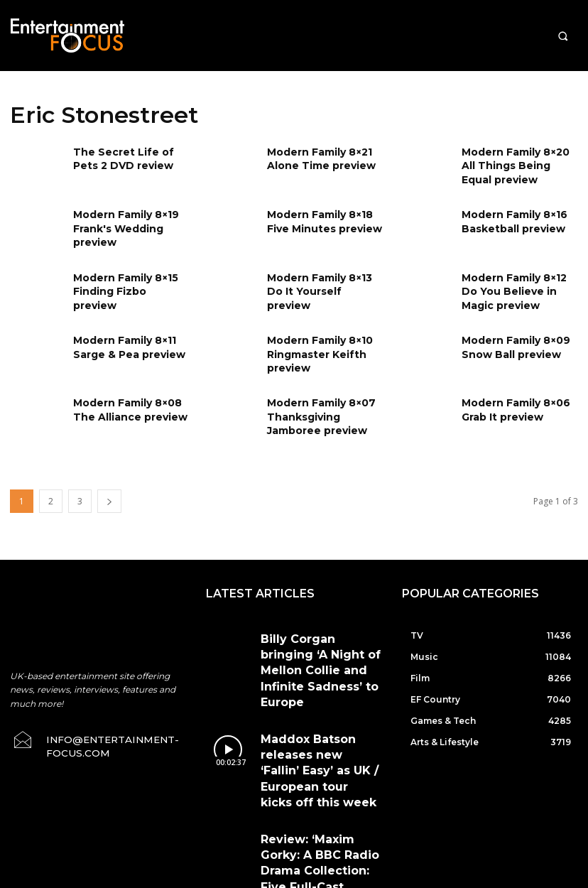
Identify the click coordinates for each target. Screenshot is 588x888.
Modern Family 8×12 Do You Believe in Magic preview (516, 289)
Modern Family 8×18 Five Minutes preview (325, 220)
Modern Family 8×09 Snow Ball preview (510, 345)
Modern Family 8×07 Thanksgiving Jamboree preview (325, 414)
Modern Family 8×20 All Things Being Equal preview (517, 163)
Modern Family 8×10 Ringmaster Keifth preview (314, 351)
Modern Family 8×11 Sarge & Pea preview (123, 345)
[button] (563, 36)
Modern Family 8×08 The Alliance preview (124, 408)
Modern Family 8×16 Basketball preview (508, 220)
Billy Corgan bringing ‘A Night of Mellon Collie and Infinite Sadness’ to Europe (318, 646)
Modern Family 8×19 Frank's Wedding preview (120, 226)
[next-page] (109, 501)
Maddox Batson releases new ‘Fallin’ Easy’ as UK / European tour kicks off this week (318, 699)
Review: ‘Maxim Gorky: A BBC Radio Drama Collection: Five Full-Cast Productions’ (317, 753)
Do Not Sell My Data (258, 880)
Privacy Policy (416, 815)
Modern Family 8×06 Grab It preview (510, 408)
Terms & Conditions (329, 815)
